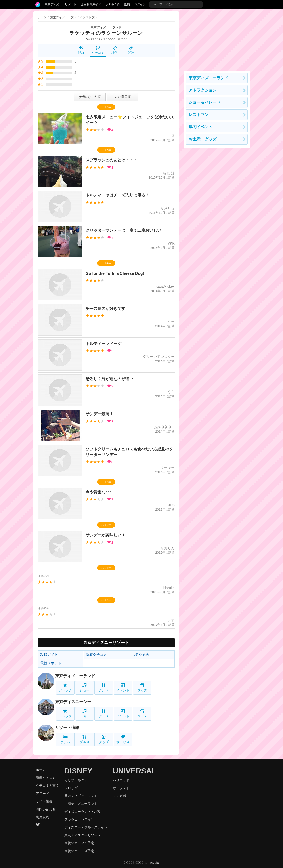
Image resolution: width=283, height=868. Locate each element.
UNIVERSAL (134, 771)
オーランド (121, 788)
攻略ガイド (49, 655)
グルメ (104, 688)
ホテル (65, 739)
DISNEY (78, 771)
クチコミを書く (47, 785)
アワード (42, 793)
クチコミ (98, 50)
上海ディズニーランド (81, 804)
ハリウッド (121, 780)
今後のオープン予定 (79, 843)
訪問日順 (122, 97)
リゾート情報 (67, 728)
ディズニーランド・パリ (83, 812)
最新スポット (51, 663)
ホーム (42, 17)
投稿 (127, 4)
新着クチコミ (96, 655)
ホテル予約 (112, 4)
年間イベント (201, 127)
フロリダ (71, 788)
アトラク (65, 688)
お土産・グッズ (203, 139)
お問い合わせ (46, 809)
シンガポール (123, 796)
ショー (85, 688)
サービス (123, 739)
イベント (123, 688)
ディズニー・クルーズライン (86, 827)
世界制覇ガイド (91, 4)
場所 (115, 50)
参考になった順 (90, 97)
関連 (131, 50)
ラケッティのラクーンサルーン (106, 33)
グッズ (142, 688)
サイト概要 (44, 801)
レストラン (199, 115)
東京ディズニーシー (73, 702)
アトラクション (203, 90)
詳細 (81, 50)
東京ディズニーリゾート (60, 4)
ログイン (140, 4)
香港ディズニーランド (81, 796)
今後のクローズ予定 (79, 851)
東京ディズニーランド (106, 27)
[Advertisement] (217, 38)
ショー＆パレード (205, 102)
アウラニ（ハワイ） (79, 819)
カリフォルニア (76, 780)
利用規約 (42, 817)
